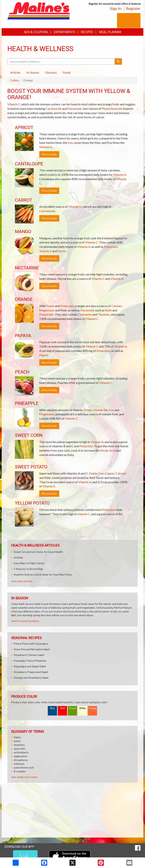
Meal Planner (110, 32)
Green (72, 708)
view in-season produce (25, 621)
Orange (93, 708)
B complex (20, 771)
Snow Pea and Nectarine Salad (32, 649)
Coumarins (85, 314)
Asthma (18, 557)
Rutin (108, 310)
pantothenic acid (24, 767)
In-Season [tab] (33, 72)
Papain (44, 355)
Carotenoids (54, 108)
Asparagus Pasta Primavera (30, 661)
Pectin (62, 251)
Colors (15, 80)
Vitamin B (99, 410)
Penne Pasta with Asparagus (31, 644)
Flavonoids (75, 108)
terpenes (19, 745)
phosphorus (21, 760)
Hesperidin (46, 314)
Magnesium (47, 310)
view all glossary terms (24, 777)
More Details (49, 154)
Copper (110, 473)
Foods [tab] (67, 72)
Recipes (87, 32)
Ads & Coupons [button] (36, 32)
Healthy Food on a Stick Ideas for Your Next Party (43, 574)
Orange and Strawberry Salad (31, 678)
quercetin (20, 749)
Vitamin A (46, 147)
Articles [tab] (15, 72)
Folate (50, 306)
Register (133, 8)
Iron (70, 143)
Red (62, 708)
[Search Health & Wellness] (61, 61)
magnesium (20, 756)
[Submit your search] (118, 61)
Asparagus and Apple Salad (30, 666)
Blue (52, 708)
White (83, 708)
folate (17, 737)
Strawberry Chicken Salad (29, 655)
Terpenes (104, 314)
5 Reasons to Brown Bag (28, 569)
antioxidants (21, 752)
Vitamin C (14, 104)
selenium (19, 764)
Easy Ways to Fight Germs (29, 563)
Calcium (116, 306)
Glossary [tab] (51, 72)
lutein (17, 741)
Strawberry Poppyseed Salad (31, 672)
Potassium (111, 247)
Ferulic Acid (108, 450)
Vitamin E (46, 251)
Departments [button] (64, 32)
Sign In (116, 8)
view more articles (22, 581)
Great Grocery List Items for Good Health (38, 552)
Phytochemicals (112, 108)
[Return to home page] (39, 10)
